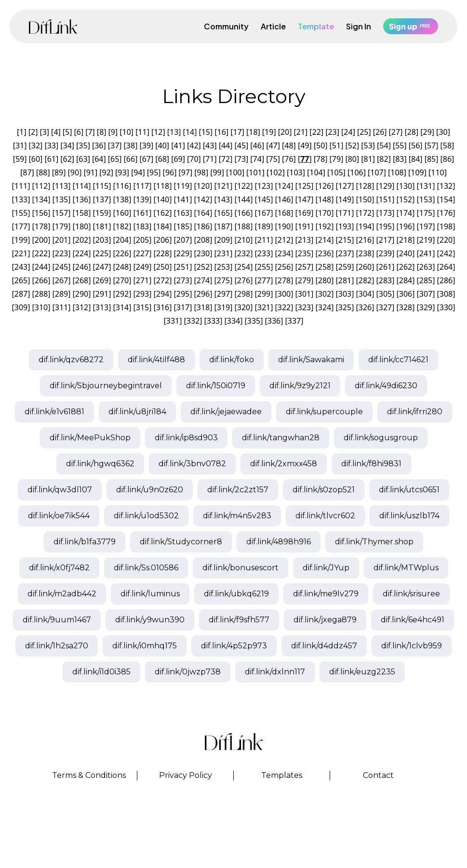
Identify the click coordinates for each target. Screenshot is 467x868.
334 (233, 321)
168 (284, 213)
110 (437, 172)
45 (241, 145)
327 (385, 307)
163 (183, 213)
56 (415, 145)
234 (284, 253)
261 (385, 267)
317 (183, 307)
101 (255, 172)
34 (67, 145)
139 (142, 199)
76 (289, 159)
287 (21, 294)
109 (417, 172)
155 (21, 213)
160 (122, 213)
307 (426, 294)
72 (226, 159)
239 (385, 253)
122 (244, 186)
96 (170, 172)
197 (426, 226)
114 (82, 186)
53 (368, 145)
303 (345, 294)
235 (304, 253)
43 (210, 145)
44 (226, 145)
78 (320, 159)
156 (41, 213)
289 (61, 294)
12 (158, 132)
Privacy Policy (186, 775)
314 (122, 307)
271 (142, 280)
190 (284, 226)
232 (244, 253)
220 (446, 240)
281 (345, 280)
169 (304, 213)
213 (304, 240)
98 (201, 172)
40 (162, 145)
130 (406, 186)
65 (115, 159)
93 (122, 172)
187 (223, 226)
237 (345, 253)
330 (446, 307)
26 (380, 132)
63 (83, 159)
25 (364, 132)
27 (396, 132)
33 (52, 145)
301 (304, 294)
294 (163, 294)
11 (142, 132)
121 (223, 186)
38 (131, 145)
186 (203, 226)
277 (264, 280)
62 (67, 159)
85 (431, 159)
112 (41, 186)
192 (325, 226)
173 (385, 213)
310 (41, 307)
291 (102, 294)
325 (345, 307)
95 (154, 172)
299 (264, 294)
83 (400, 159)
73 (241, 159)
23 (332, 132)
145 (264, 199)
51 (336, 145)
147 (304, 199)
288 (41, 294)
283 (385, 280)
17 (237, 132)
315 (142, 307)
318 (203, 307)
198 (446, 226)
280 (325, 280)
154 (446, 199)
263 (426, 267)
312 (82, 307)
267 (61, 280)
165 (223, 213)
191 (304, 226)
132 (446, 186)
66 (131, 159)
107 (377, 172)
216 (365, 240)
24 (348, 132)
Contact (378, 775)
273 (183, 280)
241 (426, 253)
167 (264, 213)
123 (264, 186)
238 (365, 253)
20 (285, 132)
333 (213, 321)
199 (21, 240)
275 (223, 280)
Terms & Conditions (89, 775)
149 (345, 199)
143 (223, 199)
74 (257, 159)
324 (325, 307)
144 (244, 199)
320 (244, 307)
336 (274, 321)
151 (385, 199)
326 (365, 307)
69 (178, 159)
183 (142, 226)
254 (244, 267)
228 (163, 253)
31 (20, 145)
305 (385, 294)
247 (102, 267)
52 (352, 145)
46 (257, 145)
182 (122, 226)
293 (142, 294)
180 (82, 226)
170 (325, 213)
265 (21, 280)
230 (203, 253)
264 (446, 267)
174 (406, 213)
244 (41, 267)
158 (82, 213)
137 (102, 199)
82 (384, 159)
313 (102, 307)
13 (174, 132)
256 (284, 267)
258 (325, 267)
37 (115, 145)
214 (325, 240)
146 (284, 199)
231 (223, 253)
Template (316, 26)
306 (406, 294)
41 (178, 145)
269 (102, 280)
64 (99, 159)
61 (52, 159)
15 (206, 132)
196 (406, 226)
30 (443, 132)
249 (142, 267)
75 (273, 159)
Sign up (411, 26)
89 (59, 172)
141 (183, 199)
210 (244, 240)
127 (345, 186)
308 (446, 294)
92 (107, 172)
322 (284, 307)
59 (20, 159)
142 (203, 199)
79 (336, 159)
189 (264, 226)
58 (447, 145)
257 (304, 267)
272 (163, 280)
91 (91, 172)
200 (41, 240)
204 (122, 240)
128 (365, 186)
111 (21, 186)
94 (138, 172)
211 (264, 240)
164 (203, 213)
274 (203, 280)
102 (275, 172)
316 (163, 307)
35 (83, 145)
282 (365, 280)
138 (122, 199)
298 (244, 294)
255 (264, 267)
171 (345, 213)
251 (183, 267)
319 (223, 307)
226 (122, 253)
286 (446, 280)
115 (102, 186)
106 (356, 172)
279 (304, 280)
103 (296, 172)
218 (406, 240)
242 (446, 253)
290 (82, 294)
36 (99, 145)
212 (284, 240)
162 (163, 213)
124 (284, 186)
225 (102, 253)
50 (320, 145)
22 (317, 132)
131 (426, 186)
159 (102, 213)
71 (210, 159)
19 (269, 132)
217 (385, 240)
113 (61, 186)
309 (21, 307)
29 (427, 132)
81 (368, 159)
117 (142, 186)
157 (61, 213)
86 (447, 159)
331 (173, 321)
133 (21, 199)
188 (244, 226)
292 (122, 294)
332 (193, 321)
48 (289, 145)
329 (426, 307)
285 (426, 280)
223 (61, 253)
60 (36, 159)
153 (426, 199)
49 (305, 145)
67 (147, 159)
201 (61, 240)
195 (385, 226)
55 (400, 145)
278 (284, 280)
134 (41, 199)
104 (316, 172)
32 (36, 145)
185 (183, 226)
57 (431, 145)
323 (304, 307)
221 (21, 253)
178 (41, 226)
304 (365, 294)
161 (142, 213)
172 (365, 213)
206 (163, 240)
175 (426, 213)
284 (406, 280)
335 (254, 321)
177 (21, 226)
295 (183, 294)
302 (325, 294)
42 (194, 145)
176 (446, 213)
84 (415, 159)
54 (384, 145)
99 (217, 172)
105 (336, 172)
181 (102, 226)
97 (186, 172)
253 (223, 267)
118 (163, 186)
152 (406, 199)
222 (41, 253)
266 (41, 280)
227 (142, 253)
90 (75, 172)
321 (264, 307)
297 (223, 294)
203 (102, 240)
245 (61, 267)
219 (426, 240)
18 (253, 132)
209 (223, 240)
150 (365, 199)
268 (82, 280)
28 (412, 132)
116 (122, 186)
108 (397, 172)
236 (325, 253)
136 (82, 199)
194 (365, 226)
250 (163, 267)
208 (203, 240)
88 (43, 172)
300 (284, 294)
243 (21, 267)
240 (406, 253)
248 (122, 267)
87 (27, 172)
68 (162, 159)
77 (305, 159)
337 (294, 321)
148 (325, 199)
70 (194, 159)
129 (385, 186)
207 (183, 240)
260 (365, 267)
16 (222, 132)
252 (203, 267)
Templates (282, 775)
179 (61, 226)
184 (163, 226)
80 (352, 159)
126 (325, 186)
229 (183, 253)
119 (183, 186)
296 (203, 294)
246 (82, 267)
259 (345, 267)
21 (301, 132)
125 (304, 186)
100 (235, 172)
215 (345, 240)
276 (244, 280)
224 (82, 253)
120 (203, 186)
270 (122, 280)
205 (142, 240)
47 (273, 145)
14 (190, 132)
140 (163, 199)
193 (345, 226)
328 (406, 307)
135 (61, 199)
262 (406, 267)
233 (264, 253)
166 (244, 213)
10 (127, 132)
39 (147, 145)
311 (61, 307)
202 (82, 240)
